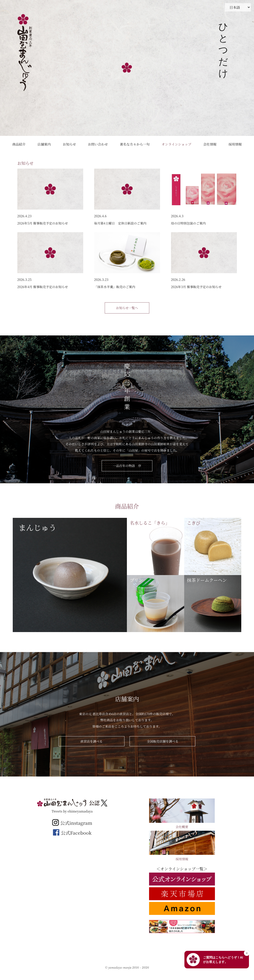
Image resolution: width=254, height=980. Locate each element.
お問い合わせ (98, 144)
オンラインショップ (176, 144)
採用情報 (235, 144)
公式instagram (72, 823)
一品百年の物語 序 (127, 466)
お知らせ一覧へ (127, 308)
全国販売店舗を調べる (162, 741)
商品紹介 (19, 144)
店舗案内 (44, 144)
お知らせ (69, 144)
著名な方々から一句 (135, 144)
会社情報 (210, 144)
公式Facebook (72, 833)
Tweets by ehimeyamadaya (72, 811)
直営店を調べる (91, 741)
